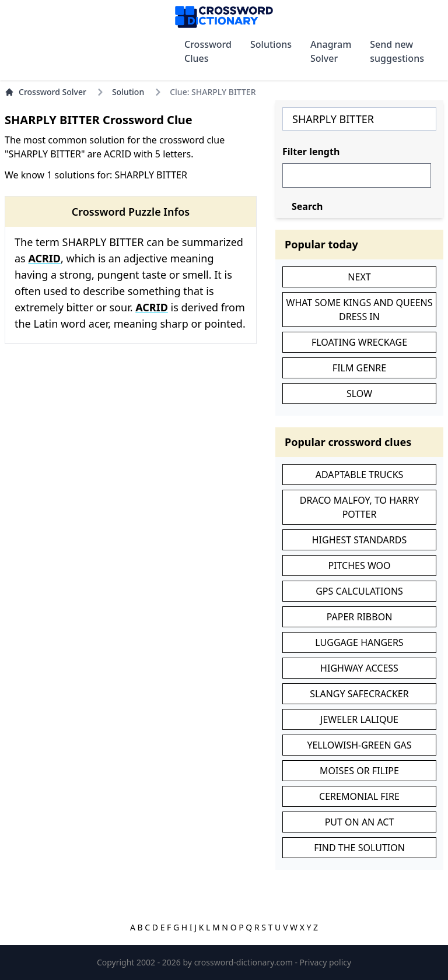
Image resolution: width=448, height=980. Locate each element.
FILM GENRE (359, 368)
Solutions (271, 44)
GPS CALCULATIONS (359, 591)
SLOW (359, 394)
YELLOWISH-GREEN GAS (359, 745)
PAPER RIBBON (360, 617)
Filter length (311, 152)
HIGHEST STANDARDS (359, 540)
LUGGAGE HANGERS (359, 642)
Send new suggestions (397, 51)
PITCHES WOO (359, 565)
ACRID (44, 258)
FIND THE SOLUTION (359, 848)
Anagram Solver (331, 51)
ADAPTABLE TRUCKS (360, 475)
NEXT (359, 277)
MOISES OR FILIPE (359, 771)
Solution (128, 92)
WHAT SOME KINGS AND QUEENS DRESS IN (360, 310)
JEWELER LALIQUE (359, 719)
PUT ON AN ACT (360, 822)
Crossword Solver (45, 92)
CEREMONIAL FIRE (359, 796)
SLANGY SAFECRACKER (359, 694)
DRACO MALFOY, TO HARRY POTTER (360, 507)
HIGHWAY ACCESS (359, 668)
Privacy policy (326, 962)
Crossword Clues (208, 51)
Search (307, 206)
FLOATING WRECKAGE (359, 342)
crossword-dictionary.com (245, 962)
